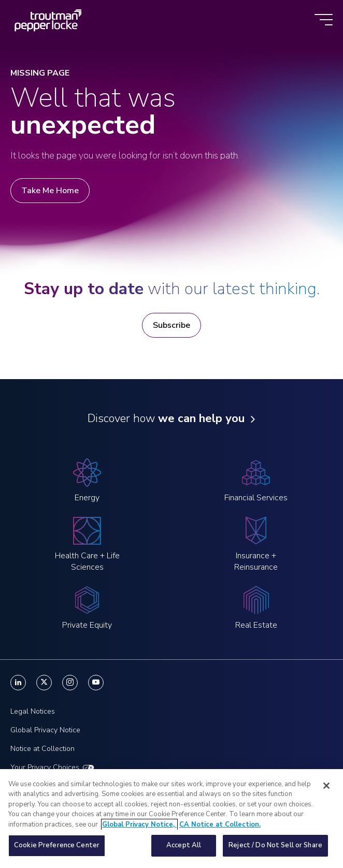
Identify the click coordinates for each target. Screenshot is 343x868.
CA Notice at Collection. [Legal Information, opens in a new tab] (220, 829)
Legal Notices (33, 711)
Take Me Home (50, 191)
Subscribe (171, 325)
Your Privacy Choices (45, 767)
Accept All (184, 850)
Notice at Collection (42, 749)
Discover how (166, 419)
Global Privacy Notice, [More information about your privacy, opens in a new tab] (139, 829)
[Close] (326, 790)
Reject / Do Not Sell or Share (275, 850)
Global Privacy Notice (45, 730)
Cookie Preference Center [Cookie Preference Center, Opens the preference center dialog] (57, 850)
